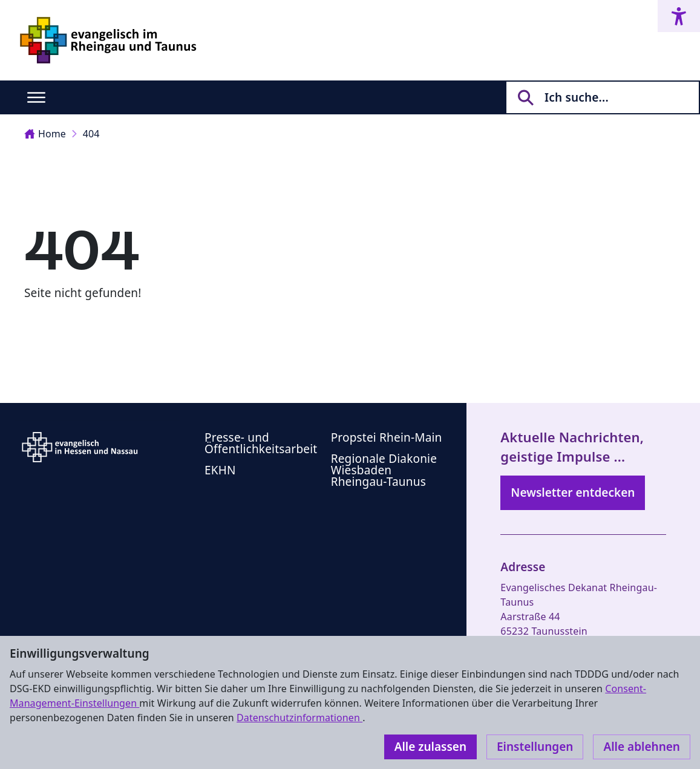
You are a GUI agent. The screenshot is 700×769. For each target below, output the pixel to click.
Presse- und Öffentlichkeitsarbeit (261, 443)
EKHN (220, 470)
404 (91, 134)
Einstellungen (535, 747)
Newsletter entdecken (573, 492)
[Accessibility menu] (679, 16)
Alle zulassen (430, 747)
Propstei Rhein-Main (387, 437)
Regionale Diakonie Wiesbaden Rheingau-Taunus (384, 470)
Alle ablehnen (642, 747)
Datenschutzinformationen (299, 718)
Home (45, 134)
